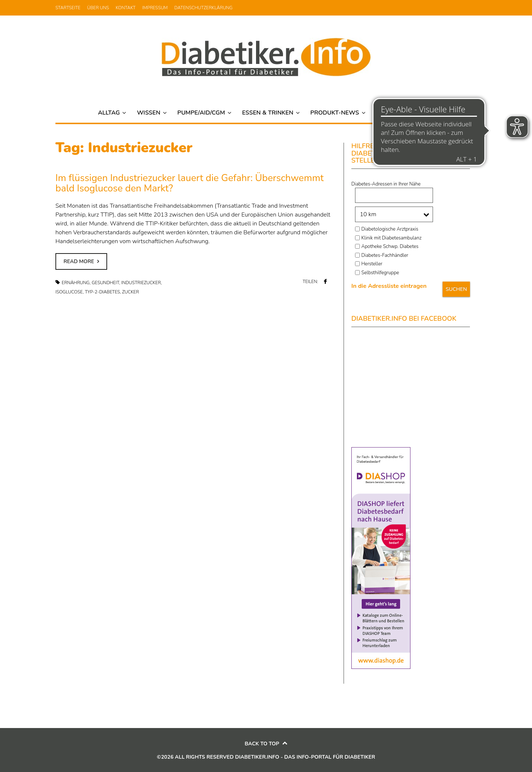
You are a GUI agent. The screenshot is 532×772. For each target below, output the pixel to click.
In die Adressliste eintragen (389, 286)
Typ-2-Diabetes (103, 292)
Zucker (130, 292)
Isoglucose (69, 292)
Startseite (68, 8)
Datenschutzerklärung (204, 8)
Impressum (155, 8)
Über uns (98, 8)
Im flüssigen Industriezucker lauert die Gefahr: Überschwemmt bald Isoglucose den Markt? (190, 183)
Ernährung (76, 283)
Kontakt (126, 8)
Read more (79, 261)
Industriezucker (141, 283)
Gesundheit (105, 283)
